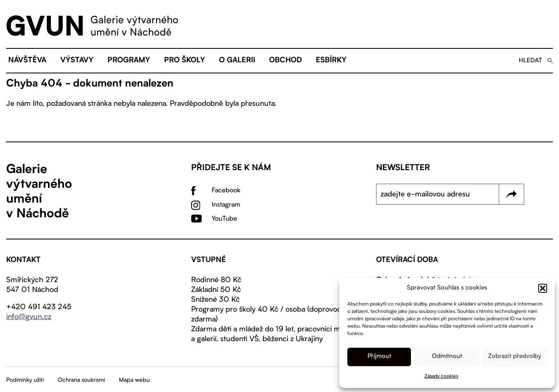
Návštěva (27, 61)
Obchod (285, 61)
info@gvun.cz (29, 317)
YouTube (224, 219)
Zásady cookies (441, 376)
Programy (129, 61)
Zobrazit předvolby (515, 357)
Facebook (226, 191)
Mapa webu (134, 380)
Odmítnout (447, 357)
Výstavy (77, 61)
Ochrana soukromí (81, 380)
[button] (543, 288)
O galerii (237, 61)
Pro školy (185, 61)
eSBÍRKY (331, 61)
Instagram (226, 205)
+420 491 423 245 (39, 307)
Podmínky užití (25, 380)
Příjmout (379, 357)
